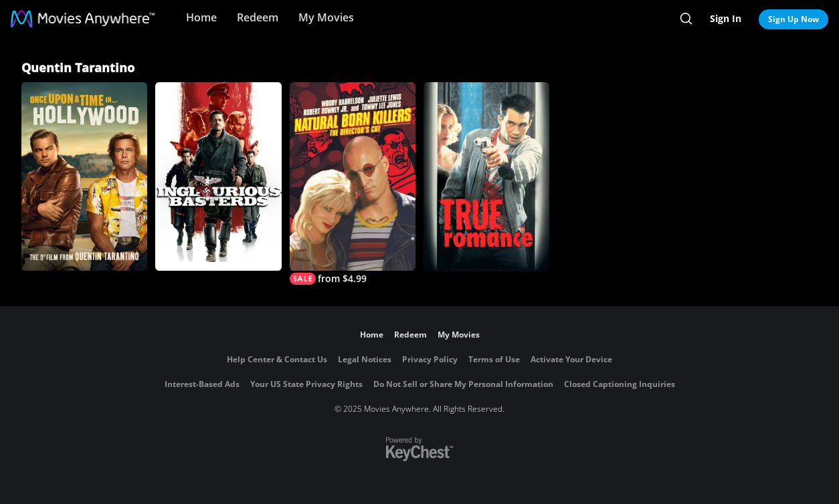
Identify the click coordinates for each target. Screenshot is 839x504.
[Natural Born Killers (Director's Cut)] (353, 183)
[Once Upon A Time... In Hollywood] (84, 176)
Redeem (258, 17)
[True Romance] (486, 177)
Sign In (726, 18)
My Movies (326, 17)
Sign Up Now (794, 19)
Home (201, 17)
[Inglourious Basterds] (218, 176)
